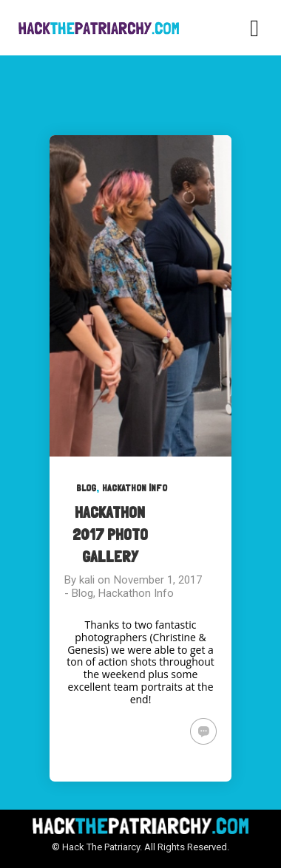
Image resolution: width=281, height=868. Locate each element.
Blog (86, 488)
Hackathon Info (135, 488)
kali (87, 580)
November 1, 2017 (158, 580)
